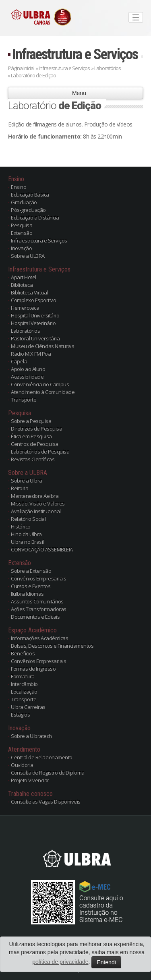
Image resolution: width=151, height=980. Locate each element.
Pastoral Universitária (35, 338)
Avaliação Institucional (36, 511)
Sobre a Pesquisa (31, 421)
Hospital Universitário (35, 315)
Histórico (21, 526)
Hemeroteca (25, 308)
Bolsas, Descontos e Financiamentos (52, 646)
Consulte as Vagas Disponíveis (46, 802)
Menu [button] (75, 93)
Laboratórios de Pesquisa (40, 452)
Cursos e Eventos (31, 586)
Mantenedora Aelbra (35, 496)
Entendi (106, 962)
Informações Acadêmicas (39, 638)
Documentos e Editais (35, 617)
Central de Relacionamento (42, 757)
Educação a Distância (35, 218)
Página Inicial (21, 68)
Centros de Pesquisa (35, 444)
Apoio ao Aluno (28, 369)
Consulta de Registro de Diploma (48, 773)
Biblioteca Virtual (29, 292)
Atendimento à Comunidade (43, 392)
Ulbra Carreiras (28, 707)
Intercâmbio (24, 684)
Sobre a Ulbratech (31, 736)
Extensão (22, 233)
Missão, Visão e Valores (38, 503)
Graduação (24, 202)
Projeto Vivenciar (30, 780)
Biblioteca (22, 285)
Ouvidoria (22, 765)
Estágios (20, 715)
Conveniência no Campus (40, 384)
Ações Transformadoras (39, 609)
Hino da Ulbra (26, 534)
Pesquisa (22, 225)
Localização (24, 692)
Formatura (23, 676)
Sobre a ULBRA (28, 256)
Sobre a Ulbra (27, 481)
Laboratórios (25, 331)
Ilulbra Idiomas (27, 594)
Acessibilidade (27, 377)
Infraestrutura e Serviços (75, 54)
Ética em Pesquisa (31, 436)
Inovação (21, 248)
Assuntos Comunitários (37, 601)
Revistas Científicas (33, 459)
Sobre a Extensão (31, 571)
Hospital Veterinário (33, 323)
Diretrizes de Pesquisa (36, 429)
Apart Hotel (24, 277)
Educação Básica (30, 195)
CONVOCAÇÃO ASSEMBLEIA (42, 549)
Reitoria (20, 488)
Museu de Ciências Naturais (42, 346)
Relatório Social (28, 519)
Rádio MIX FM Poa (31, 354)
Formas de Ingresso (33, 669)
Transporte (24, 400)
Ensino (19, 187)
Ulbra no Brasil (27, 542)
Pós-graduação (28, 210)
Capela (19, 361)
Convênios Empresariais (38, 578)
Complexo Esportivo (33, 300)
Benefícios (23, 653)
